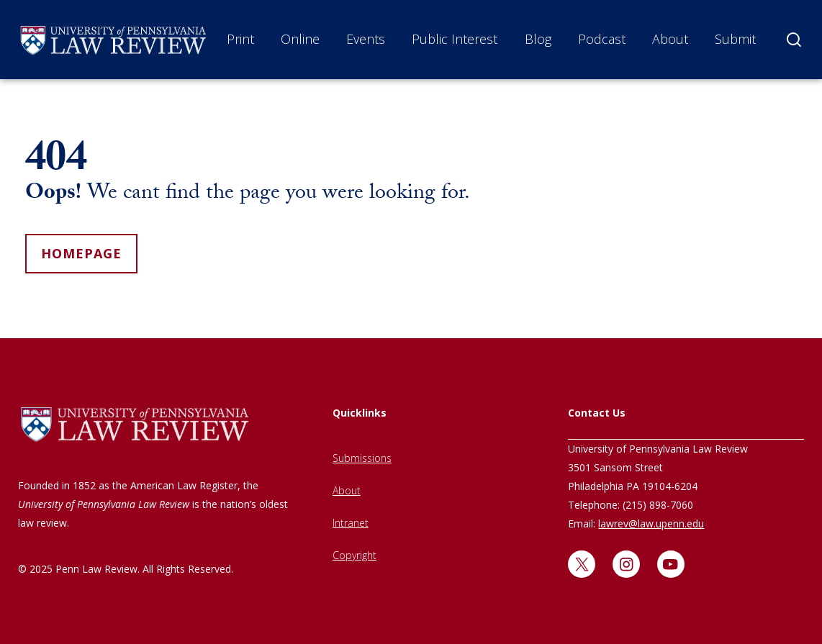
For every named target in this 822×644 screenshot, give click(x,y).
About (670, 39)
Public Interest (455, 39)
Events (366, 39)
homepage (81, 253)
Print (240, 39)
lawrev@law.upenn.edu (651, 523)
